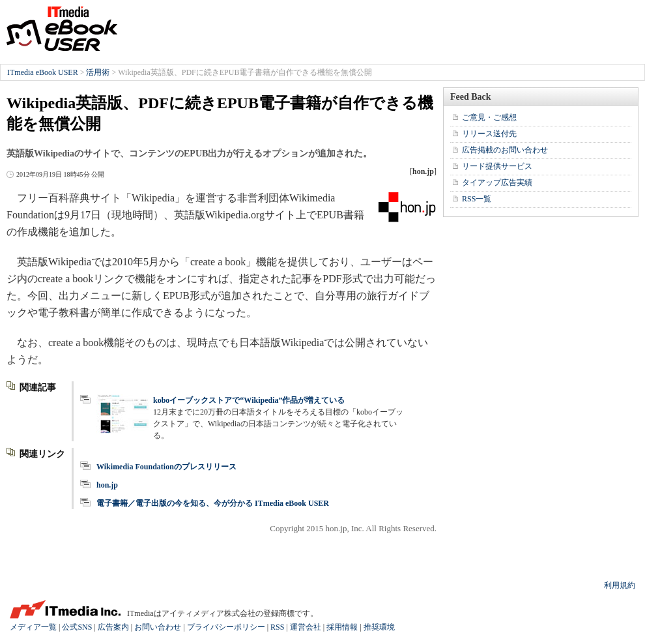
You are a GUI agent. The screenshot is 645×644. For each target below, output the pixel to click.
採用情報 (342, 627)
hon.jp (107, 485)
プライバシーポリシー (226, 627)
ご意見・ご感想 (489, 117)
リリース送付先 (489, 134)
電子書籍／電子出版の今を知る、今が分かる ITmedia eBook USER (213, 503)
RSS (277, 627)
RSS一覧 (477, 199)
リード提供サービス (497, 166)
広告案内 (113, 627)
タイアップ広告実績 (497, 183)
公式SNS (77, 627)
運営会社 (306, 627)
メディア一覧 (33, 627)
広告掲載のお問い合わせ (505, 150)
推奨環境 (379, 627)
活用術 (98, 72)
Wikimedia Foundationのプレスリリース (166, 467)
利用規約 (620, 585)
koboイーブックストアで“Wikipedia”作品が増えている (249, 400)
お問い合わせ (158, 627)
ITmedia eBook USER (62, 29)
